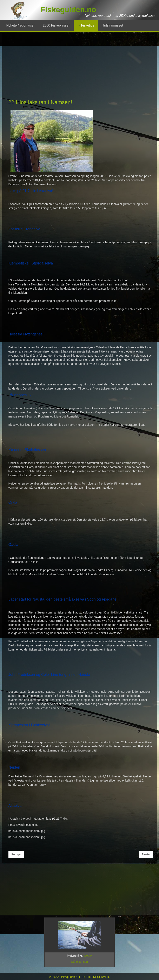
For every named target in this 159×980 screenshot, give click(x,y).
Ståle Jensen (79, 962)
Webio (88, 956)
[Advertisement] (81, 68)
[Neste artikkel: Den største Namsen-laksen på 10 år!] (146, 854)
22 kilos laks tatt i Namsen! (40, 102)
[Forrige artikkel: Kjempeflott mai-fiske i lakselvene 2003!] (16, 854)
